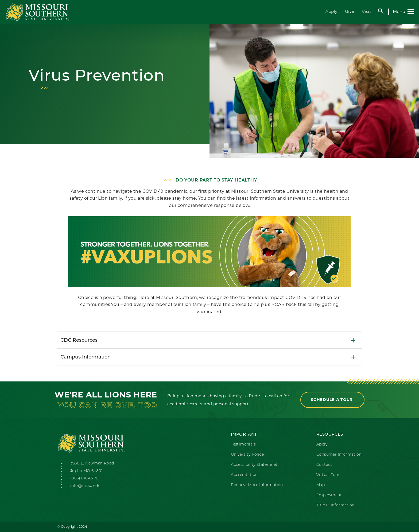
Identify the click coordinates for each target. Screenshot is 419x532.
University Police (247, 455)
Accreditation (244, 475)
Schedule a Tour (332, 400)
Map (321, 485)
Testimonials (243, 445)
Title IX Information (335, 505)
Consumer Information (339, 455)
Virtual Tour (328, 475)
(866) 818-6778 (84, 478)
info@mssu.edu (85, 486)
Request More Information (257, 485)
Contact (324, 465)
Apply (331, 11)
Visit (366, 11)
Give (350, 11)
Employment (329, 495)
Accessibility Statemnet (254, 465)
